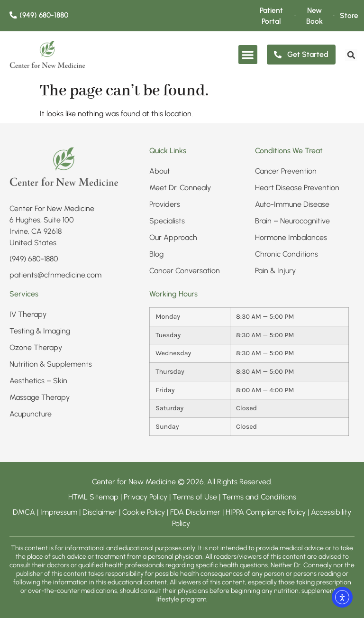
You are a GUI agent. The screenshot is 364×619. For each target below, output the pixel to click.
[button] (248, 56)
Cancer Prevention (286, 172)
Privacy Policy (146, 498)
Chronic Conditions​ (287, 255)
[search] (350, 55)
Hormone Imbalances (291, 238)
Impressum (59, 513)
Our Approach (173, 238)
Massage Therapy (40, 398)
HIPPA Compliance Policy (267, 513)
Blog (156, 255)
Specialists (167, 222)
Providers (165, 205)
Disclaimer (100, 513)
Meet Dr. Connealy (180, 189)
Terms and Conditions (259, 498)
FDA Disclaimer (195, 513)
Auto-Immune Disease (292, 205)
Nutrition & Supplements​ (51, 365)
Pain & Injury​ (275, 272)
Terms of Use (195, 498)
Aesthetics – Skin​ (38, 382)
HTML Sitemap (93, 498)
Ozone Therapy (36, 348)
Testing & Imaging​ (40, 332)
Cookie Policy (144, 513)
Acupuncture (31, 415)
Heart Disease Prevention (297, 189)
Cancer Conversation (185, 272)
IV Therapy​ (28, 315)
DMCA (24, 513)
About (160, 172)
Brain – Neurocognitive (292, 222)
